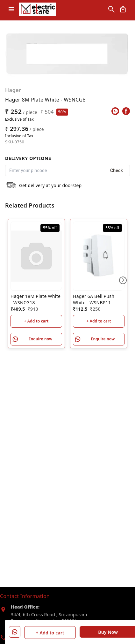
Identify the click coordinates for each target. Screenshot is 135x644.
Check (117, 170)
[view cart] (123, 9)
